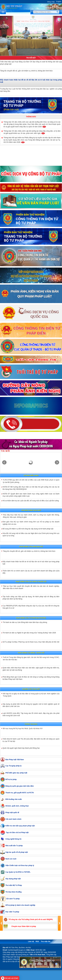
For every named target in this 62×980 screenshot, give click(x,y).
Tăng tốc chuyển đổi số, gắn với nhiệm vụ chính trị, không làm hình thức (29, 551)
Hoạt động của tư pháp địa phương (31, 618)
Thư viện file (46, 942)
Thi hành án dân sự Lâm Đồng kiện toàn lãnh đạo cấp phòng (25, 622)
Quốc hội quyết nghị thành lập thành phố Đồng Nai (21, 748)
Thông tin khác (31, 724)
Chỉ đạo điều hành (31, 475)
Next (57, 462)
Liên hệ (31, 942)
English (59, 1)
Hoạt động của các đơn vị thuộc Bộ (31, 582)
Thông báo (31, 117)
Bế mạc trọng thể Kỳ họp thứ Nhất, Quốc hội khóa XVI (23, 729)
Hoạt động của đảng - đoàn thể (31, 653)
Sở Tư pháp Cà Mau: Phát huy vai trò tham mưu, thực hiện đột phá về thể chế (31, 642)
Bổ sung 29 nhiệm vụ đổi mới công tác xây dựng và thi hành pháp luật (28, 529)
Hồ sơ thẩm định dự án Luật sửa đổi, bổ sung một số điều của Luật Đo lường (31, 501)
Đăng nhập (51, 2)
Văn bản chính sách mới (31, 510)
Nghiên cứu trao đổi (31, 689)
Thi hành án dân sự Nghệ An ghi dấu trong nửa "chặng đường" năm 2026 (29, 633)
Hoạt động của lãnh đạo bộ (31, 547)
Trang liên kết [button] (31, 936)
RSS (37, 942)
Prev (4, 462)
